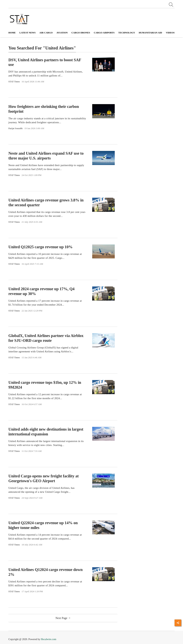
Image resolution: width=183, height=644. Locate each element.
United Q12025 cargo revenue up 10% (40, 247)
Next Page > (63, 618)
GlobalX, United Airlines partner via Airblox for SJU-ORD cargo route (46, 338)
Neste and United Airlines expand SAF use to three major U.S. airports (46, 156)
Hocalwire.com (49, 639)
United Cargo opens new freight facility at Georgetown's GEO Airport (44, 478)
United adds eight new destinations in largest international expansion (46, 432)
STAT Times (14, 82)
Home (12, 33)
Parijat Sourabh (15, 128)
